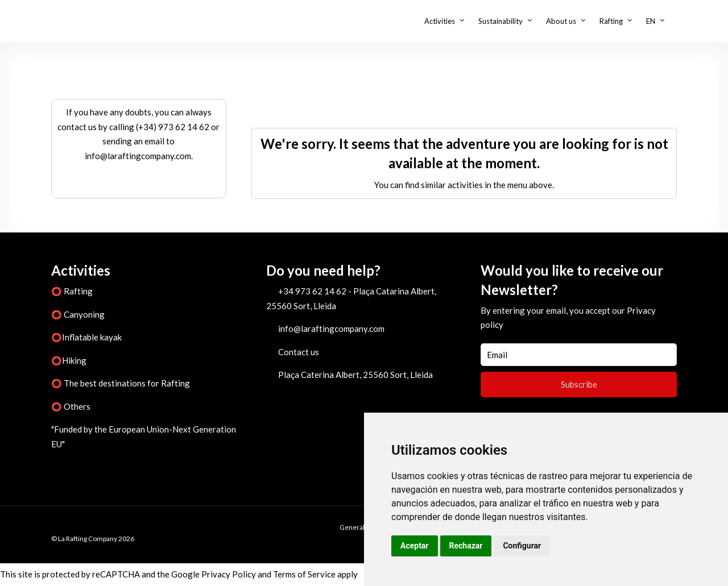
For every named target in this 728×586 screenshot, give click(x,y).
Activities (440, 21)
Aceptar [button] (415, 546)
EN (651, 21)
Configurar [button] (522, 546)
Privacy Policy (229, 574)
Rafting (611, 21)
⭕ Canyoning (78, 314)
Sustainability (500, 21)
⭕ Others (71, 406)
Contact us (299, 352)
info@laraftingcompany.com (331, 329)
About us (561, 21)
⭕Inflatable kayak (86, 337)
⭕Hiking (69, 360)
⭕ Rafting (72, 291)
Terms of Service (304, 574)
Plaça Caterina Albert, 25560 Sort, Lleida (355, 375)
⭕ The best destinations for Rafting (121, 383)
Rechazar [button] (466, 546)
